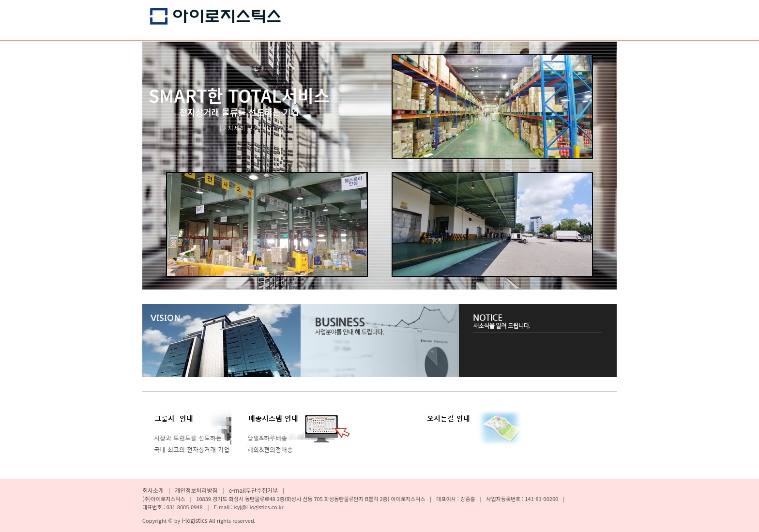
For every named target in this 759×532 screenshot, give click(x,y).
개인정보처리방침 (196, 490)
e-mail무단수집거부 (253, 490)
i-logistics (195, 520)
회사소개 (153, 490)
